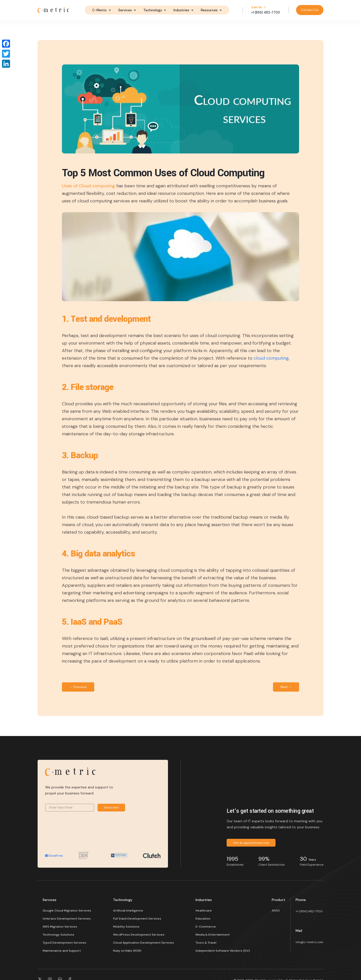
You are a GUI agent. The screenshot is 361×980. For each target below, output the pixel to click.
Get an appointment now (251, 843)
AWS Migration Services (60, 927)
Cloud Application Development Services (144, 943)
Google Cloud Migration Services (67, 911)
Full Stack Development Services (137, 919)
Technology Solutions (58, 935)
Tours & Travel (206, 943)
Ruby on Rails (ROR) (127, 951)
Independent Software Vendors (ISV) (223, 951)
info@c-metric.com (309, 942)
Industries (181, 10)
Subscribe (111, 807)
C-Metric (100, 10)
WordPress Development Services (139, 935)
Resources (209, 10)
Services (125, 10)
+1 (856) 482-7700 (309, 911)
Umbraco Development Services (67, 919)
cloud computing (271, 358)
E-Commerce (206, 927)
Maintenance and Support (62, 951)
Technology (153, 10)
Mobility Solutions (126, 927)
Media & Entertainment (213, 935)
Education (203, 919)
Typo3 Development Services (64, 943)
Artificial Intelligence (128, 911)
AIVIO (276, 911)
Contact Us (310, 10)
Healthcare (204, 911)
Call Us (259, 7)
